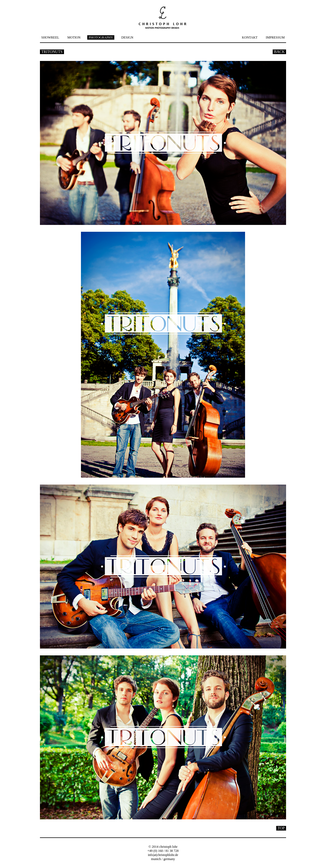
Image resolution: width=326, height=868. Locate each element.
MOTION (74, 37)
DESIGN (127, 37)
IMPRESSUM (275, 37)
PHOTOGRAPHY (101, 37)
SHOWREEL (50, 37)
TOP (281, 828)
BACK (279, 52)
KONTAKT (250, 37)
